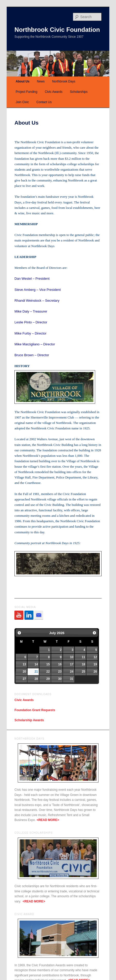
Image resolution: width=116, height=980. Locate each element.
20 (24, 672)
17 (72, 664)
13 (24, 664)
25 (83, 672)
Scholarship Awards (29, 720)
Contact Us (44, 102)
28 (36, 679)
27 (24, 679)
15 (48, 664)
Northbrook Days (64, 81)
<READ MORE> (48, 820)
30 (60, 679)
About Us (23, 81)
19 (95, 664)
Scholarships (79, 92)
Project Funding (26, 92)
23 (60, 672)
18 (83, 664)
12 (95, 657)
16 (60, 664)
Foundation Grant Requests (35, 710)
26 (95, 672)
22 (48, 672)
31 (72, 679)
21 (36, 672)
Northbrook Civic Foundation (57, 30)
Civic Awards (53, 92)
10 (72, 657)
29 (48, 679)
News (41, 81)
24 (72, 672)
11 (83, 657)
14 (36, 664)
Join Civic (22, 102)
